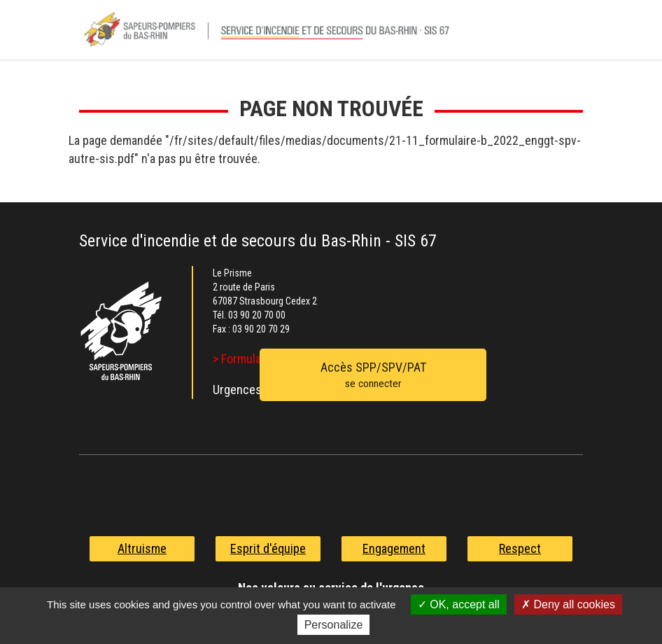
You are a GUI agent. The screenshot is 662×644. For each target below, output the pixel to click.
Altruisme (142, 548)
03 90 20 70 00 (257, 315)
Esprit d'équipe (268, 548)
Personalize (334, 625)
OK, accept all (459, 604)
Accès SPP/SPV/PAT (373, 376)
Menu (565, 34)
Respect (520, 548)
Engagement (394, 548)
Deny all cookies (568, 604)
